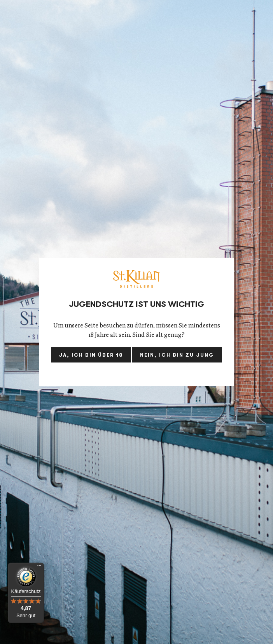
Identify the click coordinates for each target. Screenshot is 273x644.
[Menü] (39, 567)
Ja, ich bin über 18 (91, 355)
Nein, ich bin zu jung (177, 355)
